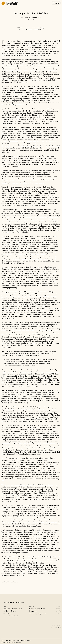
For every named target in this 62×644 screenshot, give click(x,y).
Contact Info (12, 642)
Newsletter (19, 642)
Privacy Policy (5, 642)
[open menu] (56, 3)
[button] (58, 627)
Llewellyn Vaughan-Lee (33, 17)
